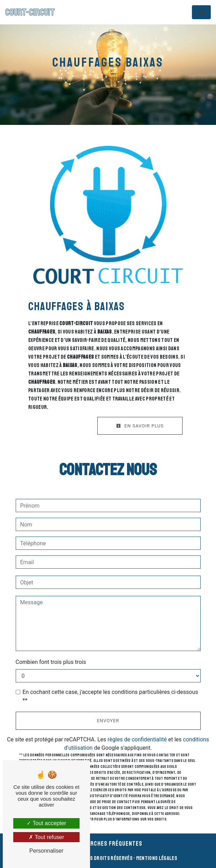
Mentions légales (156, 858)
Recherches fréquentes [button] (108, 844)
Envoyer (108, 721)
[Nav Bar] (201, 12)
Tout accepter (46, 823)
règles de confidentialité (137, 739)
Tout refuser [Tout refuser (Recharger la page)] (46, 837)
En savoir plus (140, 426)
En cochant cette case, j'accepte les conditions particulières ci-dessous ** (110, 696)
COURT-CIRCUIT (30, 12)
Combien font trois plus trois (51, 662)
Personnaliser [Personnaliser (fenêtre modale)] (46, 851)
